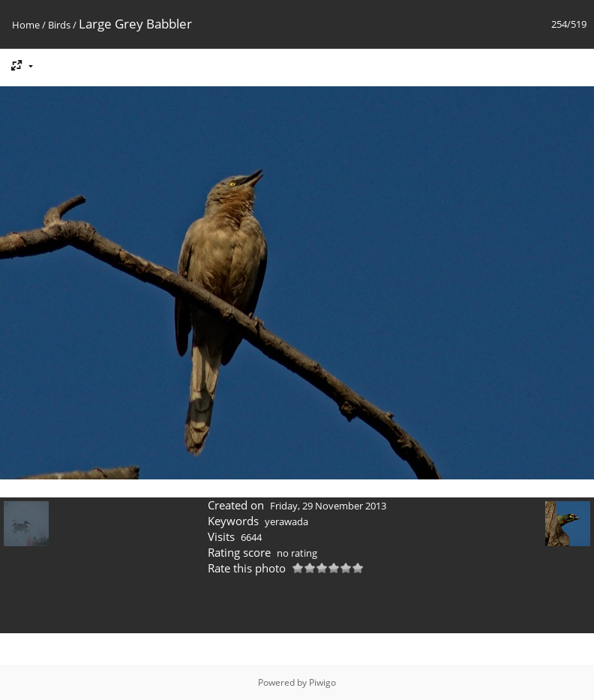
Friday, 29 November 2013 (328, 506)
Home (26, 25)
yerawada (286, 521)
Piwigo (322, 682)
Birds (59, 25)
